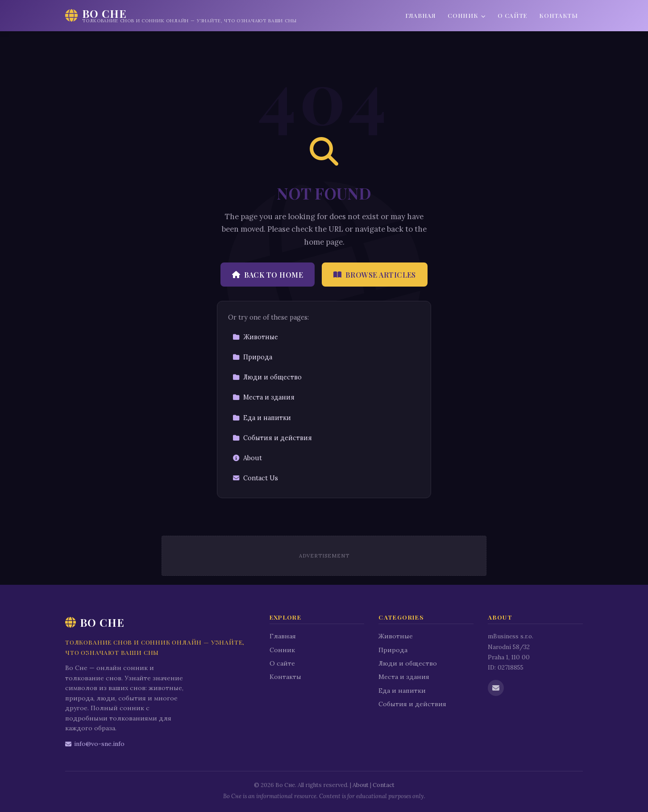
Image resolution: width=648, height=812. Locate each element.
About (247, 458)
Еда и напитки (262, 418)
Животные (255, 337)
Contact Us (255, 478)
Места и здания (264, 397)
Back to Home (268, 275)
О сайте (513, 15)
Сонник (467, 15)
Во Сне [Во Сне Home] (95, 622)
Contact (384, 785)
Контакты (558, 15)
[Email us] (496, 688)
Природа (252, 357)
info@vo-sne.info (95, 744)
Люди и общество (267, 377)
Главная (421, 15)
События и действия (272, 438)
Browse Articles (375, 275)
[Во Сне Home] (181, 16)
